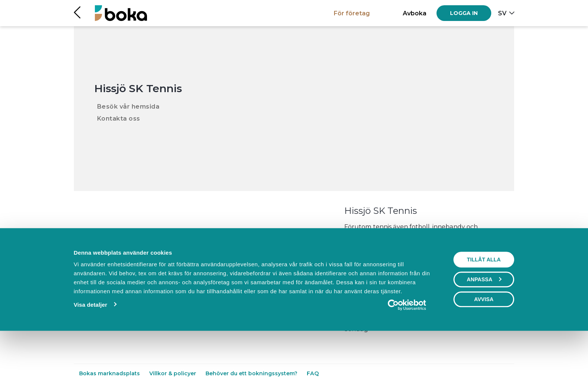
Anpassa (484, 330)
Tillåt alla (484, 310)
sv (502, 13)
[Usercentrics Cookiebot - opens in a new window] (407, 355)
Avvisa (484, 350)
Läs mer (409, 237)
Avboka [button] (415, 13)
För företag (352, 13)
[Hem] (121, 13)
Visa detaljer (90, 355)
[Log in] (464, 13)
